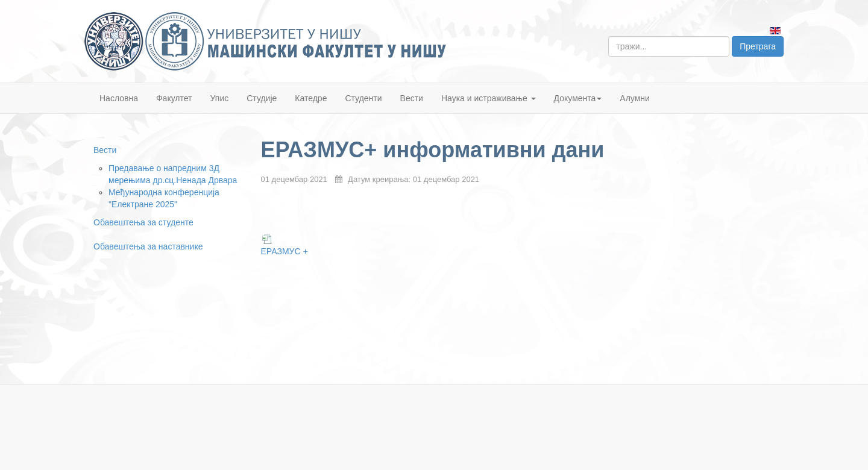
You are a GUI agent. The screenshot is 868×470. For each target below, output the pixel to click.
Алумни (635, 98)
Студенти (363, 98)
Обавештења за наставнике (148, 246)
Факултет (174, 98)
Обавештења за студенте (143, 222)
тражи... (609, 36)
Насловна (119, 98)
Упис (220, 98)
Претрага (758, 46)
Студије (262, 98)
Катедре (311, 98)
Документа (578, 98)
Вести (412, 98)
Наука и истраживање (489, 98)
